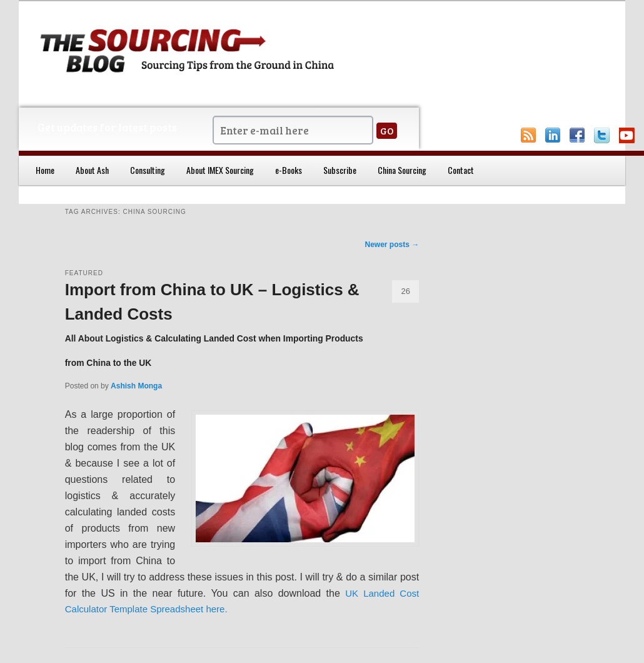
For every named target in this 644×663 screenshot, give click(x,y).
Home (45, 170)
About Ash (92, 170)
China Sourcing (402, 170)
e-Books (289, 170)
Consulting (148, 170)
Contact (461, 170)
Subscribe (340, 170)
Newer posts (392, 245)
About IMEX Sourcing (220, 170)
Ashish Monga (136, 386)
